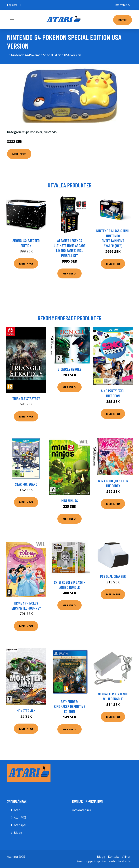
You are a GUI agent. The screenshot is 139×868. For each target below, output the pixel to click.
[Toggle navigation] (12, 20)
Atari (17, 810)
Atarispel (20, 825)
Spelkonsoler (33, 132)
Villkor (126, 857)
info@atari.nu (123, 5)
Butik (123, 20)
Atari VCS (20, 817)
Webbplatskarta (120, 861)
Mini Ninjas (70, 501)
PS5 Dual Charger (113, 576)
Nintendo (50, 132)
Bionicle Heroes (69, 369)
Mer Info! (19, 154)
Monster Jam (26, 711)
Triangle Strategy (26, 398)
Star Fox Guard (26, 484)
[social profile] (20, 5)
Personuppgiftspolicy (91, 861)
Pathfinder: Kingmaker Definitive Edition (69, 706)
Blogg (18, 833)
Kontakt (113, 857)
